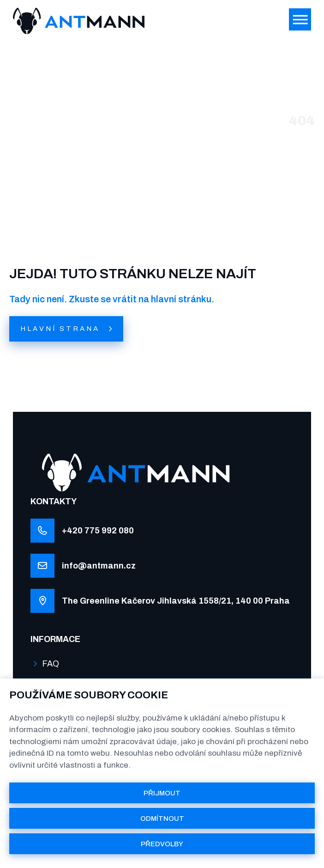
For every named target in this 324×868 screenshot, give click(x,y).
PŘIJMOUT (162, 793)
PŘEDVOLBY (162, 844)
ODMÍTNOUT (162, 819)
